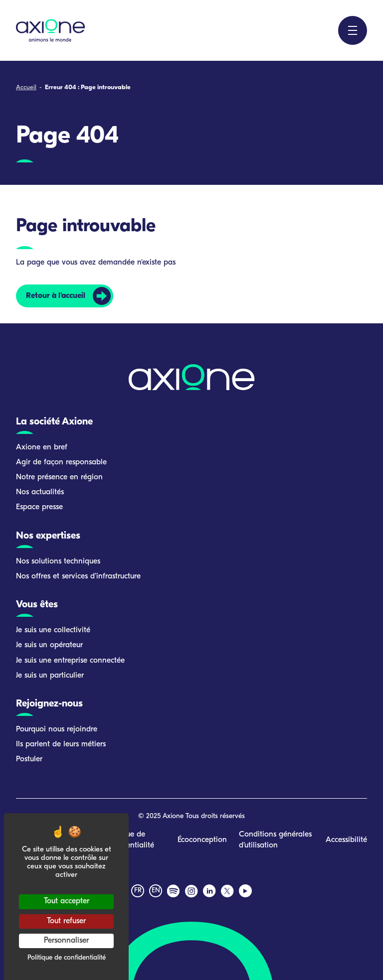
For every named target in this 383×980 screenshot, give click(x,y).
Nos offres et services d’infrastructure (78, 576)
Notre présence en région (59, 477)
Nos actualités (40, 492)
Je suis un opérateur (49, 645)
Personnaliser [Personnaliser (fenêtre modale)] (66, 941)
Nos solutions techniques (58, 561)
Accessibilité (346, 840)
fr (138, 891)
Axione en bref (42, 447)
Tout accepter (67, 901)
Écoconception (202, 840)
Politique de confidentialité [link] (67, 958)
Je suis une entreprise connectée (70, 661)
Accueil (26, 87)
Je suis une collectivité (53, 630)
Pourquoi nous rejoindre (57, 729)
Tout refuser (66, 921)
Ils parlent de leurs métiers (61, 744)
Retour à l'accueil (56, 296)
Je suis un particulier (50, 676)
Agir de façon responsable (61, 462)
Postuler (29, 759)
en (156, 891)
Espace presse (39, 507)
